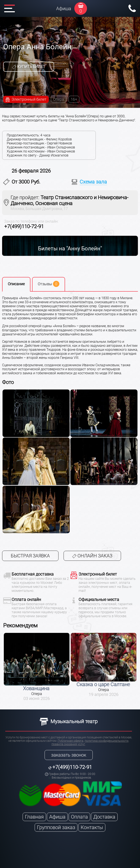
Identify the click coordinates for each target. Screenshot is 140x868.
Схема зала (93, 182)
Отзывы (49, 284)
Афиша (64, 9)
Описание (16, 284)
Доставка (104, 817)
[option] (37, 667)
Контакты (92, 827)
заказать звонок (69, 755)
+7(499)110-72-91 (24, 226)
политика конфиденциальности (107, 741)
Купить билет (29, 67)
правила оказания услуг (68, 744)
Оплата (79, 817)
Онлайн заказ (92, 556)
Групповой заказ (56, 827)
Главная (34, 817)
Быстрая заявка (30, 556)
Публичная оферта (71, 741)
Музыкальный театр (69, 721)
